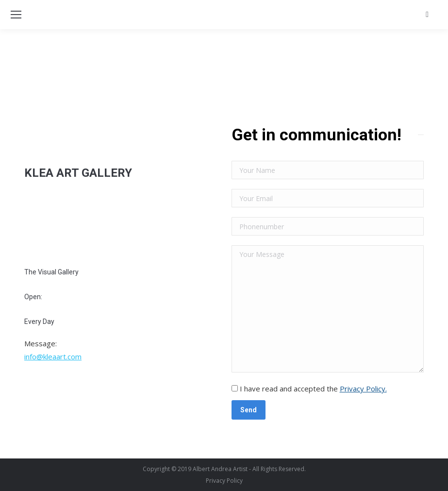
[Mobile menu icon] (16, 15)
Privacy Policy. (363, 389)
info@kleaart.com (53, 356)
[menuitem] (224, 481)
